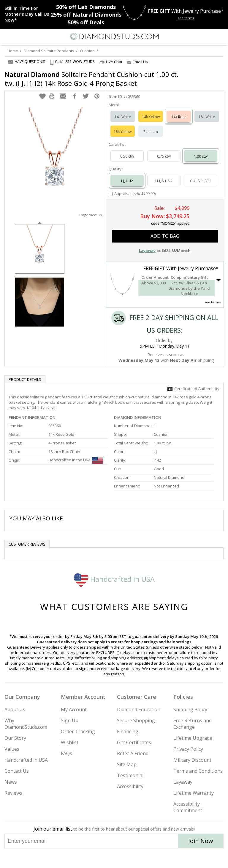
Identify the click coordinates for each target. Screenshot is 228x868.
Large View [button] (91, 215)
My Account (74, 709)
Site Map (127, 764)
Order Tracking (78, 731)
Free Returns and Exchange (193, 724)
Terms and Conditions (198, 771)
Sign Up (70, 720)
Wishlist (70, 742)
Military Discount (192, 760)
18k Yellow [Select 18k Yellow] (123, 132)
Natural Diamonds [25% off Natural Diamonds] (86, 15)
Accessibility (130, 786)
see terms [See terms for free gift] (186, 18)
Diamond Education (139, 709)
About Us (15, 709)
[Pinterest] (128, 858)
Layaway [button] (147, 251)
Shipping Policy (190, 709)
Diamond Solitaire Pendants (49, 51)
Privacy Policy (188, 749)
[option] (40, 248)
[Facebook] (114, 858)
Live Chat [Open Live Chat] (111, 62)
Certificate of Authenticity (193, 389)
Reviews (13, 793)
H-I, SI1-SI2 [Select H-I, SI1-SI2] (164, 181)
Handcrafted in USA (114, 579)
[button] (42, 96)
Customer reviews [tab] (27, 544)
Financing (128, 731)
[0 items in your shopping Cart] (220, 37)
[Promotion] (27, 14)
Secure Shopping (136, 720)
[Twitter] (100, 858)
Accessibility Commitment (188, 807)
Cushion (87, 51)
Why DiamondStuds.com (26, 724)
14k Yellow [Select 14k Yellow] (151, 117)
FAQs (66, 753)
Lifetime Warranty (194, 793)
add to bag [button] (165, 236)
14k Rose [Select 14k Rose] (179, 117)
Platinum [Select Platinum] (151, 132)
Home (13, 51)
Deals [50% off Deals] (86, 22)
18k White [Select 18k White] (207, 117)
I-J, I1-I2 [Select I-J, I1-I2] (127, 181)
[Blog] (144, 858)
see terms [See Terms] (213, 302)
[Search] (19, 36)
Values (12, 749)
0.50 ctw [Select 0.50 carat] (127, 156)
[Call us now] (208, 36)
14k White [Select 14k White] (123, 117)
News (11, 782)
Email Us (137, 62)
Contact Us (17, 771)
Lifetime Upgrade (193, 738)
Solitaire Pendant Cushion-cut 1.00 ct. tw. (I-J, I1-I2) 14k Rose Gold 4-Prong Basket (91, 79)
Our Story (15, 738)
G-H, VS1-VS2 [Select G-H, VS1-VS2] (201, 181)
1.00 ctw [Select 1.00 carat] (201, 156)
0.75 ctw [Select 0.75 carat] (164, 156)
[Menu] (7, 37)
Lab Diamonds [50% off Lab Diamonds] (86, 7)
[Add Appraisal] (111, 194)
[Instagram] (84, 858)
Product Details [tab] (25, 379)
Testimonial (130, 775)
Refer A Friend (133, 753)
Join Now (201, 841)
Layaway (183, 782)
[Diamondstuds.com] (114, 37)
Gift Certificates (134, 742)
